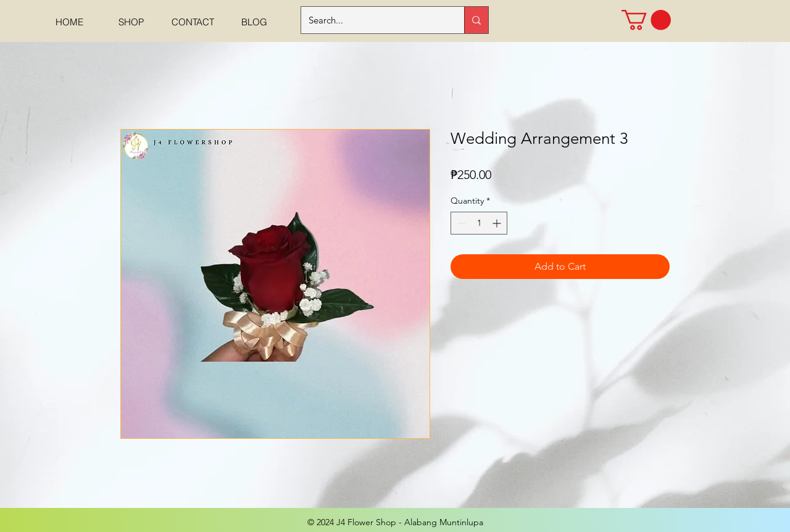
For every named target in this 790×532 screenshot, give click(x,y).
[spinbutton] (479, 223)
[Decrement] (460, 223)
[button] (646, 20)
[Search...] (373, 20)
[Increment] (498, 223)
